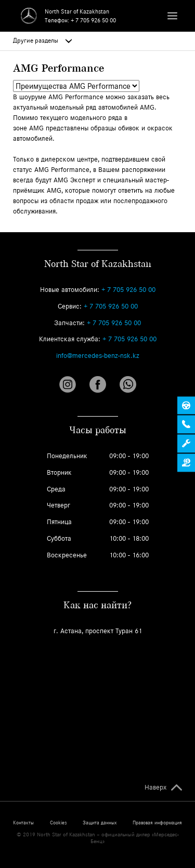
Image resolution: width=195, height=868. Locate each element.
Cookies (58, 823)
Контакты (23, 823)
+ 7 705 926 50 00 (93, 20)
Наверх (155, 787)
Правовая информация (157, 823)
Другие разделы (42, 41)
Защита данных (100, 823)
